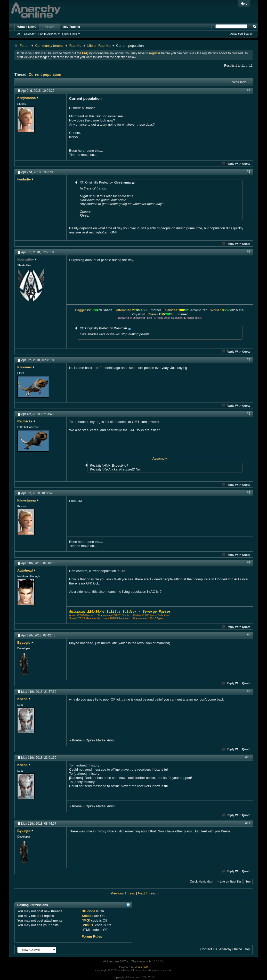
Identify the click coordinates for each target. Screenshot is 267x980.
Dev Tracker (71, 27)
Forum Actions (47, 34)
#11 (248, 823)
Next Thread (147, 893)
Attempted (124, 310)
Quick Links (70, 34)
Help (244, 4)
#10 (248, 757)
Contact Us (209, 949)
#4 (249, 360)
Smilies (87, 916)
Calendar (30, 34)
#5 (249, 414)
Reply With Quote (236, 164)
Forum (50, 27)
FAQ (19, 34)
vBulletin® (141, 967)
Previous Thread (123, 893)
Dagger (80, 310)
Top (248, 882)
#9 (249, 691)
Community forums (49, 46)
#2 (249, 172)
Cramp (153, 314)
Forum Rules (92, 936)
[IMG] (86, 920)
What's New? (27, 27)
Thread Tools (238, 82)
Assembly (160, 458)
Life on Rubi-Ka (99, 46)
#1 (249, 90)
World (215, 310)
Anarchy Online (231, 949)
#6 (249, 493)
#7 (249, 563)
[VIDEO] (88, 925)
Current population (45, 74)
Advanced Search (241, 34)
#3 (249, 252)
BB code (88, 911)
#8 (249, 635)
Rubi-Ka (75, 46)
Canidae (171, 310)
